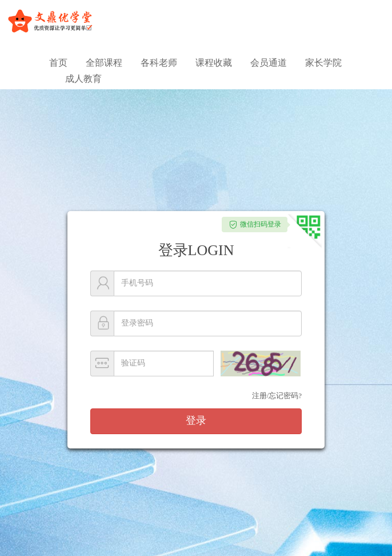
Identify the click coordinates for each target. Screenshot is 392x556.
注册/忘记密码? (277, 396)
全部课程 (104, 63)
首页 (58, 63)
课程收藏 (214, 63)
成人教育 (83, 79)
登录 (196, 420)
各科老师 (159, 63)
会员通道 (269, 63)
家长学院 (323, 63)
